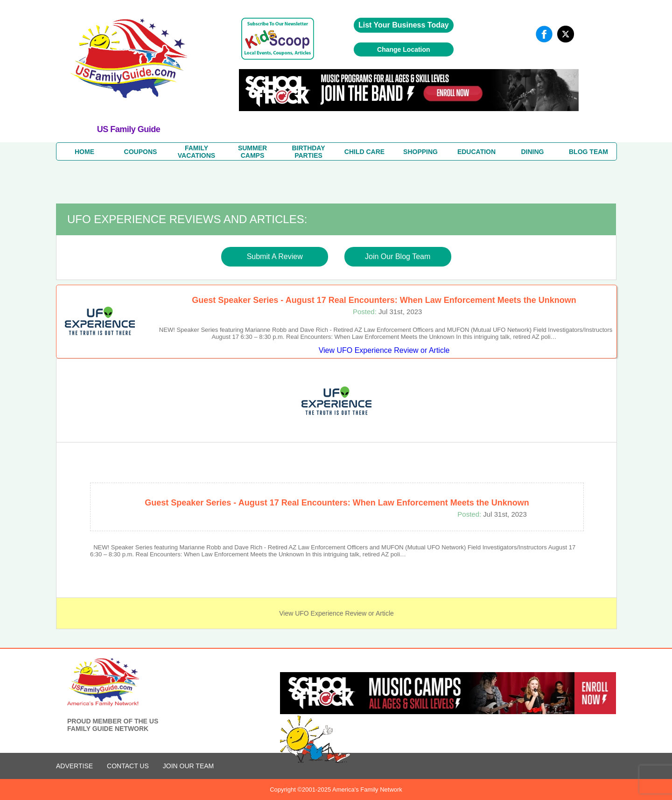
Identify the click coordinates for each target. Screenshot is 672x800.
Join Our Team (188, 766)
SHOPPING (420, 152)
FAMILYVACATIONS (196, 152)
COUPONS (141, 152)
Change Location (404, 49)
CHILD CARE (364, 152)
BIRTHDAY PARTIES (308, 152)
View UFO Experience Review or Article (384, 350)
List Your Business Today (404, 25)
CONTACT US (128, 766)
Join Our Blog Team (398, 256)
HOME (84, 152)
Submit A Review (275, 256)
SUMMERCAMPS (252, 152)
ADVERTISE (74, 766)
